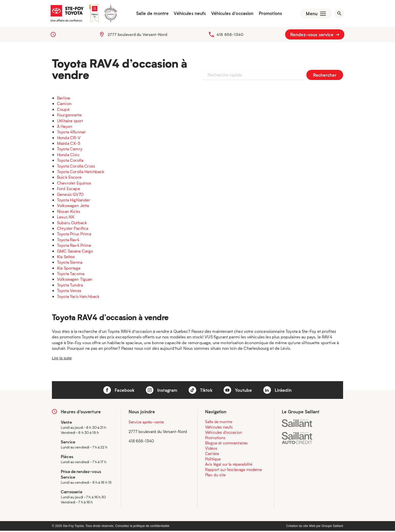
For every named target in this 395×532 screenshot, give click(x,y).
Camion (64, 105)
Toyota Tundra (70, 286)
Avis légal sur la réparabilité (229, 465)
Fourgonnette (69, 116)
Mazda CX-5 (69, 144)
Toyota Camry (70, 150)
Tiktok (201, 391)
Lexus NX (66, 218)
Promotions (269, 14)
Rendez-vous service (315, 35)
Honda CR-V (69, 139)
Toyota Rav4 (68, 241)
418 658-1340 (230, 35)
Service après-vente (146, 423)
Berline (64, 99)
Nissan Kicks (68, 212)
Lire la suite (62, 359)
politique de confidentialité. (152, 527)
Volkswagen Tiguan (75, 280)
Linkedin (278, 391)
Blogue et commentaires (226, 444)
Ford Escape (68, 190)
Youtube (238, 391)
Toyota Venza (69, 292)
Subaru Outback (72, 224)
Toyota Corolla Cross (76, 167)
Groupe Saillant (332, 527)
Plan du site (215, 476)
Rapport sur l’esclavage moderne (234, 471)
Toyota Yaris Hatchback (78, 297)
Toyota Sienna (70, 263)
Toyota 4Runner (71, 133)
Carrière (212, 455)
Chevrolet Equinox (74, 184)
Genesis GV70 (70, 195)
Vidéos (211, 449)
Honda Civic (68, 156)
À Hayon (65, 127)
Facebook (119, 391)
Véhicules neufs (189, 14)
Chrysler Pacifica (73, 229)
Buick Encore (69, 178)
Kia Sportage (69, 269)
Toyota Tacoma (71, 275)
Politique (213, 460)
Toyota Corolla (70, 161)
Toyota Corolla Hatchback (81, 172)
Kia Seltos (66, 258)
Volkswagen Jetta (73, 207)
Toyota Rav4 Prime (74, 246)
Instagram (162, 391)
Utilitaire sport (70, 122)
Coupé (63, 110)
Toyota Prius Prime (74, 235)
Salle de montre (151, 14)
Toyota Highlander (74, 201)
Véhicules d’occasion (231, 14)
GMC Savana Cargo (75, 252)
